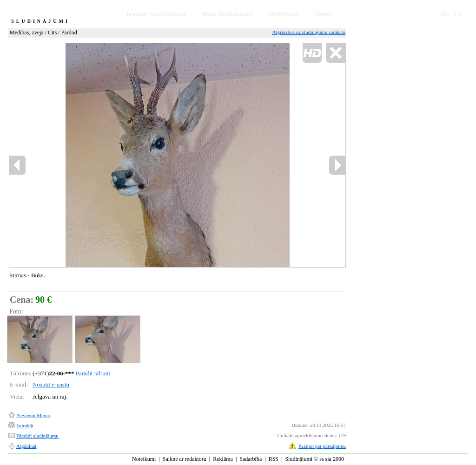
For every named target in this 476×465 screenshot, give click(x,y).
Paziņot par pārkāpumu (322, 446)
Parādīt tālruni (93, 373)
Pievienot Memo (33, 415)
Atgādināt (26, 446)
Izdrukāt (25, 426)
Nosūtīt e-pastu (51, 384)
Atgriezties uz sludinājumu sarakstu (309, 32)
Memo (323, 14)
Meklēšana (283, 14)
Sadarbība (251, 459)
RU (446, 14)
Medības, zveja (27, 33)
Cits (52, 33)
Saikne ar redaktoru (185, 459)
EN (458, 14)
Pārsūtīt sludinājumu (37, 436)
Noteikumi (144, 459)
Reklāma (223, 459)
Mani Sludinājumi (227, 14)
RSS (274, 459)
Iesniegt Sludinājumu (156, 14)
